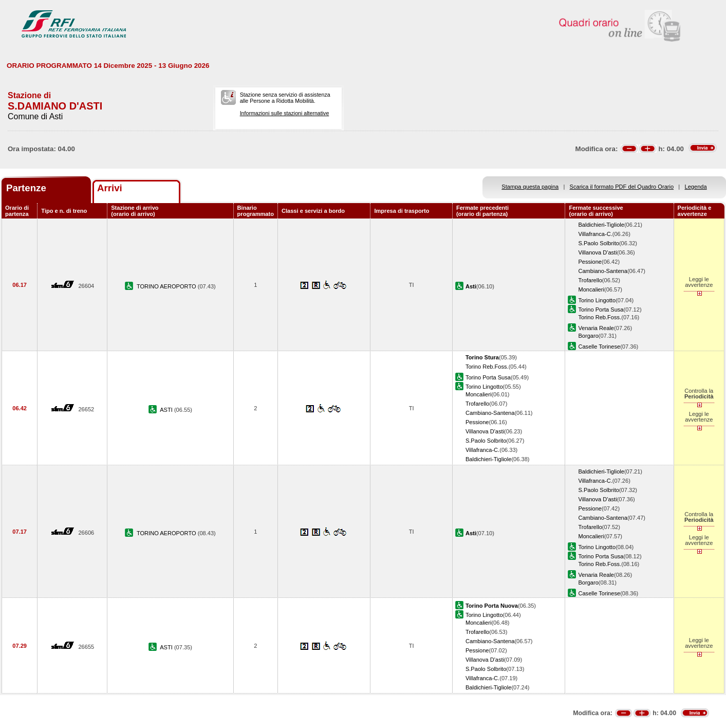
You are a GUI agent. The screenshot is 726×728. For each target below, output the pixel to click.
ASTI (167, 410)
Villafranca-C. (595, 234)
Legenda (696, 187)
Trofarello (590, 280)
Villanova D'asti (597, 252)
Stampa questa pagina (530, 187)
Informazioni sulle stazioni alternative (285, 113)
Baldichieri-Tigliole (601, 225)
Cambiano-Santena (602, 271)
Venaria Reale (596, 328)
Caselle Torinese (599, 347)
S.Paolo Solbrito (598, 243)
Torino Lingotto (597, 300)
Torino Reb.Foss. (600, 317)
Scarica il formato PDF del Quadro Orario (622, 187)
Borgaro (588, 336)
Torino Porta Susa (601, 310)
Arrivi (110, 188)
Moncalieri (591, 289)
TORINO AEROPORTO (167, 286)
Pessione (590, 262)
